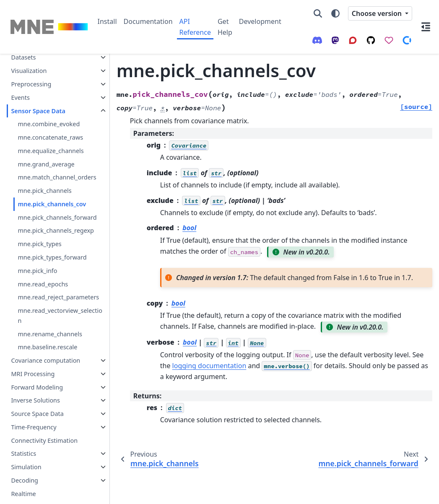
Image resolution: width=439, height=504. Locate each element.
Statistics (23, 434)
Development (260, 21)
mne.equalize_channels (51, 131)
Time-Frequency (34, 407)
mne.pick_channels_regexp (56, 211)
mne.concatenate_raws (50, 118)
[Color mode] (335, 13)
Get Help (225, 27)
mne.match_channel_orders (57, 157)
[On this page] (426, 27)
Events (20, 78)
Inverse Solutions (35, 381)
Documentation (148, 21)
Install (107, 21)
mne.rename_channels (50, 314)
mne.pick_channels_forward (57, 198)
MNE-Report (28, 487)
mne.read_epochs (43, 264)
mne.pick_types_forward (52, 238)
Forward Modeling (37, 368)
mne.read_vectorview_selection (60, 296)
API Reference (195, 27)
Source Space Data (37, 394)
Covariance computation (45, 341)
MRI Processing (33, 354)
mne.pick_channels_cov (52, 184)
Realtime (23, 474)
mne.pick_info (37, 251)
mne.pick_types (39, 224)
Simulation (26, 447)
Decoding (25, 461)
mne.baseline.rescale (47, 327)
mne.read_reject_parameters (58, 277)
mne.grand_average (46, 144)
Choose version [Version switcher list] (378, 13)
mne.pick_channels (44, 171)
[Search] (318, 13)
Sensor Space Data (38, 91)
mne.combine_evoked (49, 104)
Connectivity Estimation (44, 421)
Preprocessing (31, 64)
